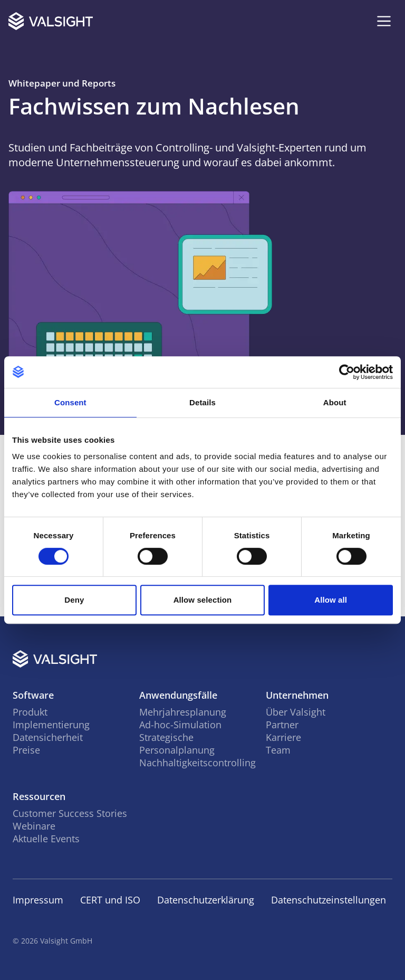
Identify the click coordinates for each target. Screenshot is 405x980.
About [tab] (335, 402)
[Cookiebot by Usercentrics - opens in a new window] (347, 372)
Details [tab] (202, 402)
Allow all (331, 600)
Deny (74, 600)
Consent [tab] (70, 402)
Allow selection (203, 600)
